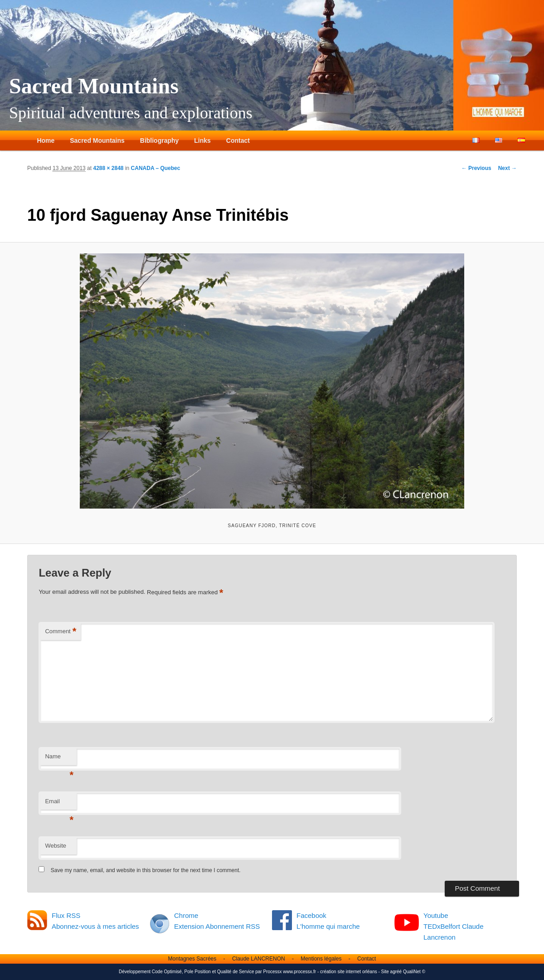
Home (46, 141)
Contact (238, 141)
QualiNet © (414, 972)
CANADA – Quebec (156, 168)
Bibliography (160, 141)
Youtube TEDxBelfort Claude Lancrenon (454, 927)
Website (56, 846)
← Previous (476, 168)
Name (59, 759)
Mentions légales (321, 959)
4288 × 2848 (108, 168)
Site (385, 972)
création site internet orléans (349, 972)
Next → (508, 168)
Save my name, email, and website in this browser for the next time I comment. (146, 870)
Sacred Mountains (94, 86)
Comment (61, 632)
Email (59, 804)
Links (202, 141)
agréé (396, 972)
